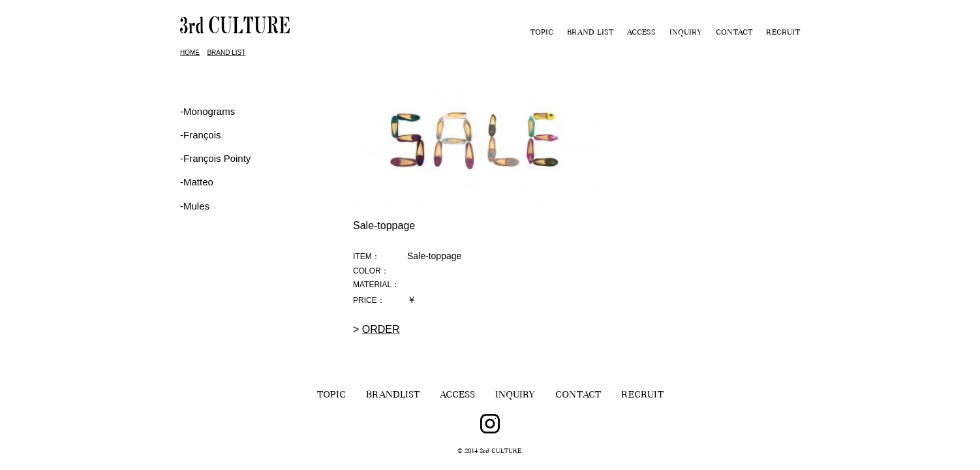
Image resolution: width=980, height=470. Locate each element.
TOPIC (542, 33)
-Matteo (197, 182)
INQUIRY (686, 33)
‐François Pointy (215, 158)
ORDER (381, 329)
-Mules (195, 206)
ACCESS (641, 33)
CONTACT (734, 33)
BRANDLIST (393, 396)
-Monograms (207, 111)
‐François (201, 135)
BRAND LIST (590, 33)
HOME (190, 53)
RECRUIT (783, 33)
